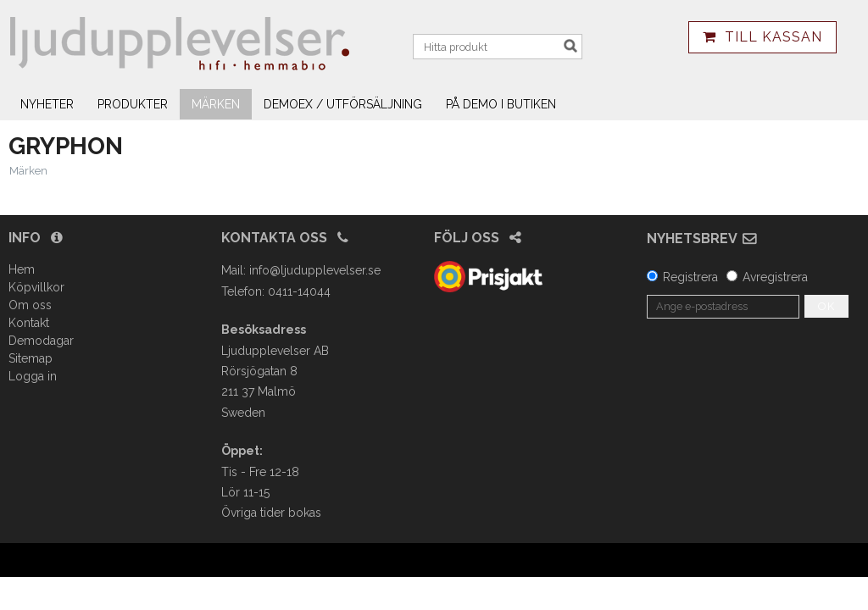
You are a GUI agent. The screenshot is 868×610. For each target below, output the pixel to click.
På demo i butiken (501, 104)
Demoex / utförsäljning (343, 104)
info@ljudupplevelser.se (315, 270)
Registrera (690, 277)
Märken (216, 104)
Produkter (133, 104)
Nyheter (47, 104)
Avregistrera (775, 277)
